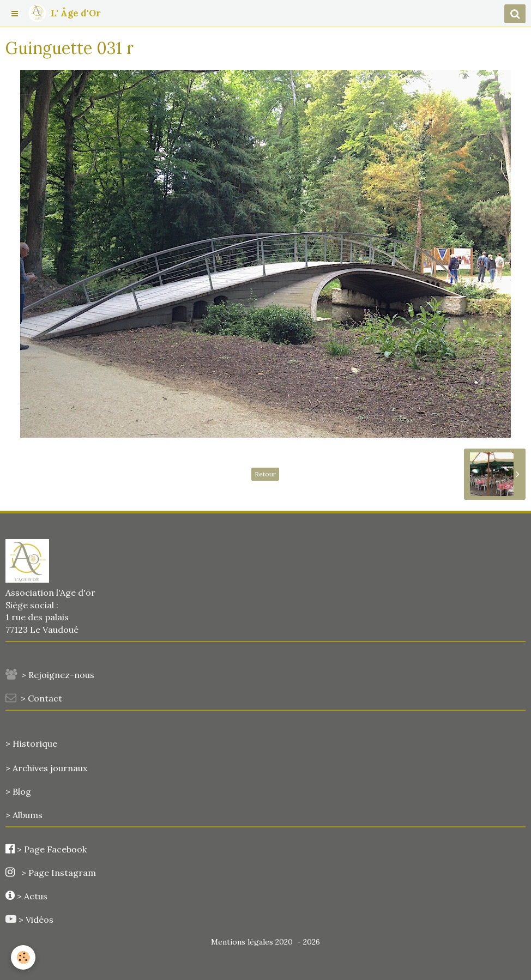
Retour (265, 474)
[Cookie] (23, 957)
